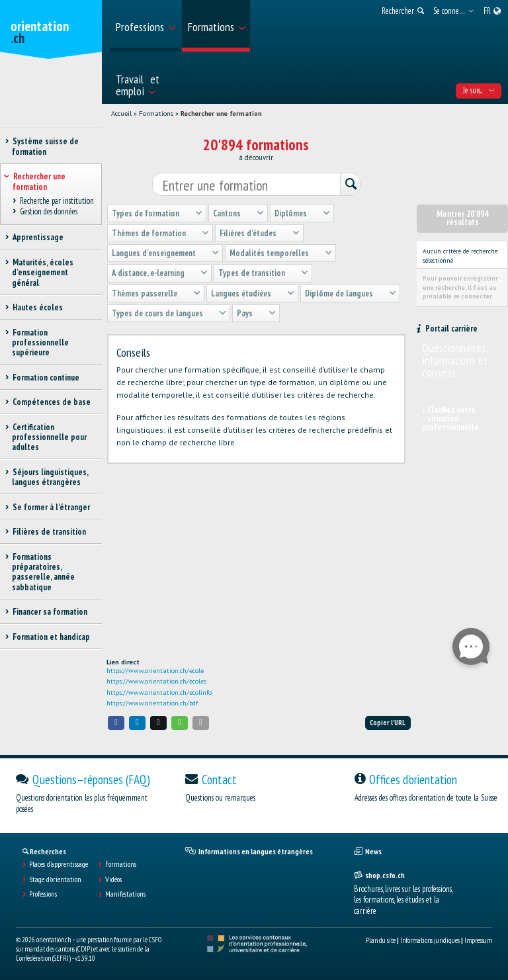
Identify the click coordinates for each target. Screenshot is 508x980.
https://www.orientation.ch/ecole (155, 671)
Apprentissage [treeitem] (38, 237)
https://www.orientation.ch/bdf (152, 703)
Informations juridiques (430, 940)
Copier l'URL (388, 723)
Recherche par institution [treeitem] (57, 201)
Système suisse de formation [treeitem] (45, 146)
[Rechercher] (350, 185)
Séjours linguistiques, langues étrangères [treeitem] (50, 477)
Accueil (121, 113)
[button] (116, 723)
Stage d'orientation (55, 879)
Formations (156, 113)
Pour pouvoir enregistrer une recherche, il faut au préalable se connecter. (460, 287)
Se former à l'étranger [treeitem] (51, 507)
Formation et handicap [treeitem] (51, 637)
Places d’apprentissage (59, 864)
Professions (43, 894)
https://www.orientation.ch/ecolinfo (159, 692)
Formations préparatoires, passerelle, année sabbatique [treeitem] (43, 572)
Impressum (478, 940)
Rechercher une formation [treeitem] (39, 181)
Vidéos (113, 879)
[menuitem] (145, 26)
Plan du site (381, 940)
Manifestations (125, 894)
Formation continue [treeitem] (46, 378)
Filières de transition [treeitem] (49, 532)
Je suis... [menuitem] (479, 90)
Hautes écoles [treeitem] (37, 307)
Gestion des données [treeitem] (48, 212)
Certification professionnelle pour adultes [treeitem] (49, 437)
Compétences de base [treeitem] (51, 402)
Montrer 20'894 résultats (462, 218)
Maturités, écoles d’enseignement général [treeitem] (43, 273)
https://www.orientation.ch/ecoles (156, 681)
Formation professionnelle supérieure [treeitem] (40, 343)
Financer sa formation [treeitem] (50, 612)
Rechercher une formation (221, 113)
